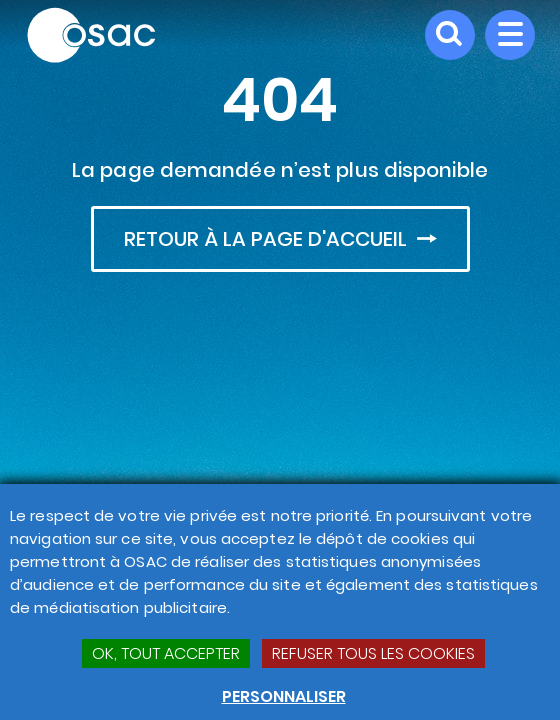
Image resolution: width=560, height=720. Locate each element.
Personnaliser (284, 696)
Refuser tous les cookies (373, 653)
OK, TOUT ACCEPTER (166, 653)
